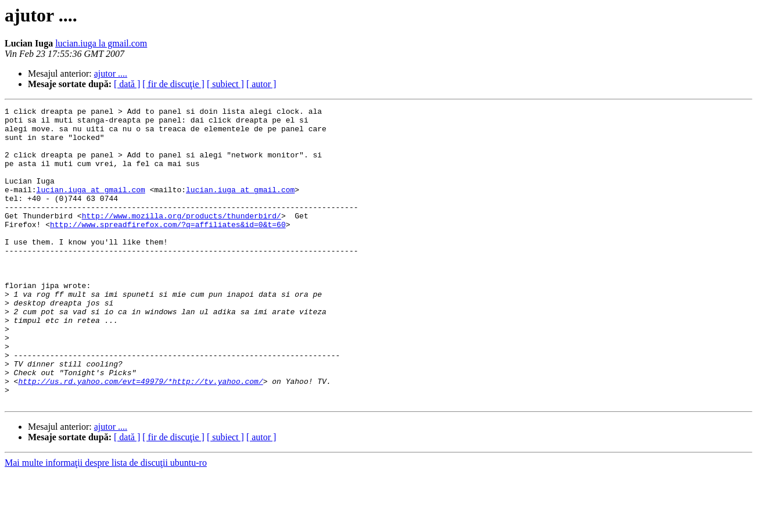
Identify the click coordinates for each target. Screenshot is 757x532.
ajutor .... (111, 73)
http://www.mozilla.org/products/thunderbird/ (182, 238)
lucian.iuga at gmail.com (91, 207)
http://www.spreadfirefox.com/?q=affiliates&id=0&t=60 (168, 249)
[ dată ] (127, 84)
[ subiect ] (225, 84)
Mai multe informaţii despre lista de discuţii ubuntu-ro (106, 522)
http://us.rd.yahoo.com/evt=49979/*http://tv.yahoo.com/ (140, 437)
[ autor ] (261, 84)
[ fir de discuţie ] (173, 84)
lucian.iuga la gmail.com (101, 43)
